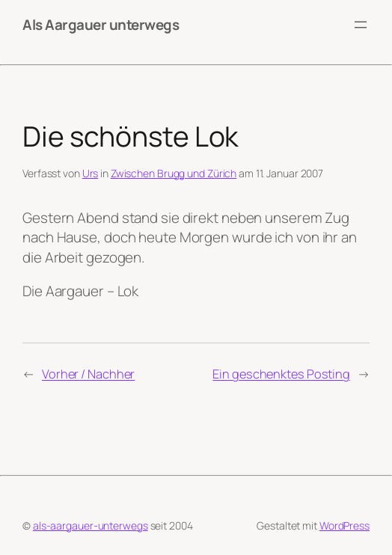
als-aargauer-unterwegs (91, 525)
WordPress (344, 525)
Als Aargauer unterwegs (101, 25)
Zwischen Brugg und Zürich (174, 173)
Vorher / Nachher (88, 374)
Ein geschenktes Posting (281, 374)
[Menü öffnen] (361, 25)
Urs (91, 173)
